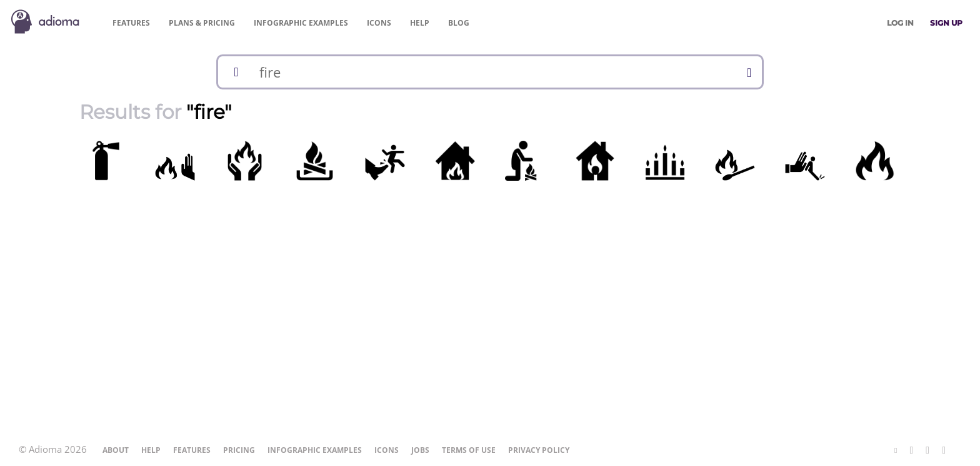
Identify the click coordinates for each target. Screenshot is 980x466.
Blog (459, 23)
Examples (301, 23)
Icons (379, 23)
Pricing (202, 23)
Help (420, 23)
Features (131, 23)
